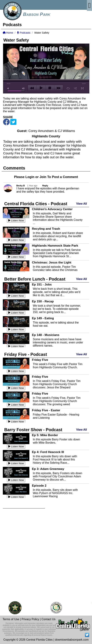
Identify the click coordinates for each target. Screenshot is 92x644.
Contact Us (48, 619)
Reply (45, 186)
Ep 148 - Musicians (46, 335)
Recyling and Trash (46, 229)
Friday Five (40, 360)
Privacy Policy (30, 619)
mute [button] (9, 88)
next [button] (59, 88)
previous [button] (32, 88)
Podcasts (24, 33)
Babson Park (37, 14)
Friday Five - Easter (46, 410)
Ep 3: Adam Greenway (48, 469)
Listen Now (16, 220)
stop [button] (50, 88)
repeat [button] (68, 88)
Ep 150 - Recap (43, 301)
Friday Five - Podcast (26, 354)
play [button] (41, 88)
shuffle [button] (75, 88)
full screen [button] (82, 88)
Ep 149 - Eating (43, 318)
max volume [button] (24, 88)
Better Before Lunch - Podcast (35, 279)
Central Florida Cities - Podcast (36, 204)
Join (43, 177)
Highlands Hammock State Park (55, 246)
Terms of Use (11, 619)
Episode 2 (39, 486)
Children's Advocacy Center (52, 209)
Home (8, 33)
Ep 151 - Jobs (42, 284)
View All (82, 204)
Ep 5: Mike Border (45, 435)
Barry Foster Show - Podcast (33, 430)
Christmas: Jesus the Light (51, 262)
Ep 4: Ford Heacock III (48, 452)
